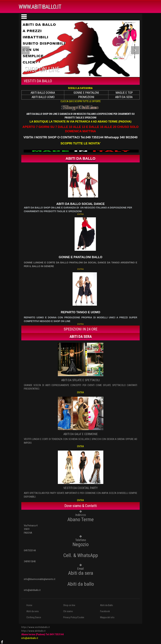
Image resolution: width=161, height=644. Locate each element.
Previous (26, 51)
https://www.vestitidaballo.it (36, 627)
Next (135, 51)
